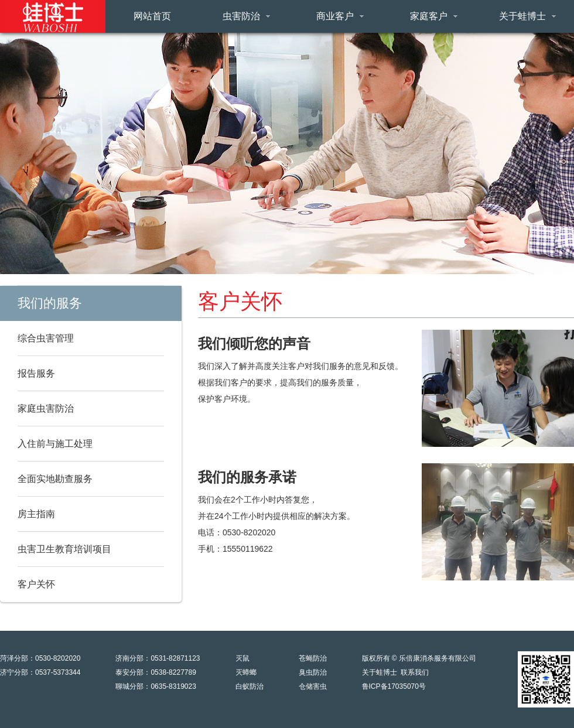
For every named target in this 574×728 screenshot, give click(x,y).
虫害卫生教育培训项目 (64, 549)
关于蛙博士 (527, 16)
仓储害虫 (313, 686)
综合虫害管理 (46, 338)
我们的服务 (50, 303)
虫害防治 (246, 16)
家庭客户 (434, 16)
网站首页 (152, 16)
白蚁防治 (250, 686)
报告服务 (36, 373)
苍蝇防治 (313, 658)
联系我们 (415, 672)
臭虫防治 (313, 672)
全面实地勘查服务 (55, 479)
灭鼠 (242, 658)
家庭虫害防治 (46, 409)
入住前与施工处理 (55, 444)
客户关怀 (36, 584)
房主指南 (36, 514)
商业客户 (340, 16)
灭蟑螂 (246, 672)
